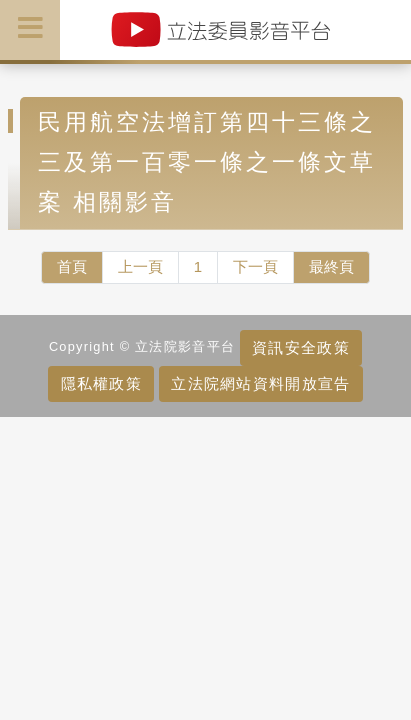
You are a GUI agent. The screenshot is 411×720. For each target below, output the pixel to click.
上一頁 (140, 266)
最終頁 (331, 266)
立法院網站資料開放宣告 (260, 383)
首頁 (72, 266)
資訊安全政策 (301, 347)
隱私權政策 (101, 383)
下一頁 (255, 266)
